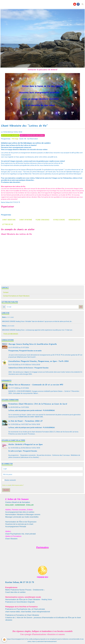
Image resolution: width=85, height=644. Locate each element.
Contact (6, 292)
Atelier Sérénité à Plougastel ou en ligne (26, 445)
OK (81, 307)
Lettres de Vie (8, 224)
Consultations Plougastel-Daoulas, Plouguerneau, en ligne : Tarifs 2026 (38, 361)
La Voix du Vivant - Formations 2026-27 (25, 421)
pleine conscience (43, 220)
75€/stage (15, 139)
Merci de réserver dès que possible (32, 135)
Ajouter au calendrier (10, 135)
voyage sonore (59, 220)
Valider (6, 490)
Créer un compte (7, 485)
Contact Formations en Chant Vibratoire (16, 296)
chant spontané (26, 220)
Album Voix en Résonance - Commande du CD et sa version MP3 (36, 385)
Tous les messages (11, 334)
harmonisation (74, 220)
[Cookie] (4, 640)
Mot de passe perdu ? (18, 485)
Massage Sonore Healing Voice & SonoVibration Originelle (33, 344)
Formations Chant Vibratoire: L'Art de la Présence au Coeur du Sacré (38, 404)
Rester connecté (9, 480)
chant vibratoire (9, 220)
